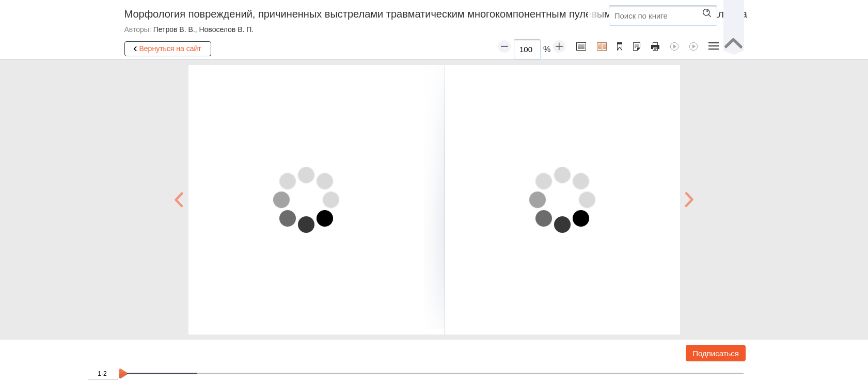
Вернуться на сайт (166, 49)
